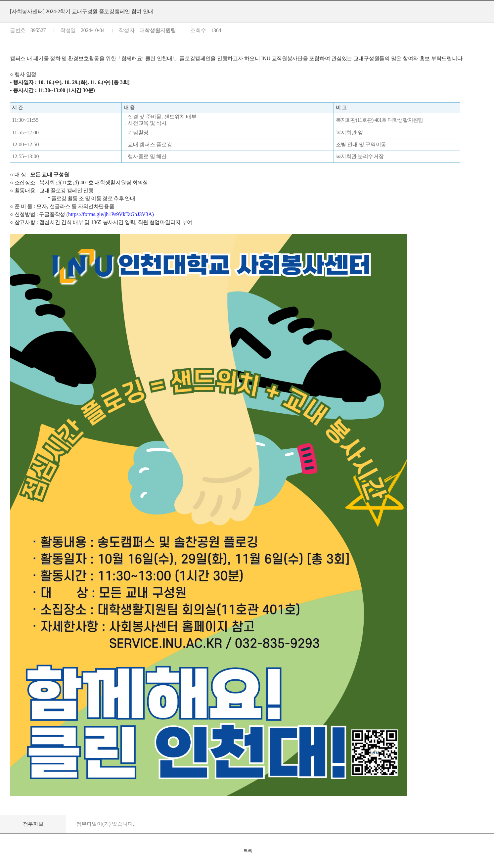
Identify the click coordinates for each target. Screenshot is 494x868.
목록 (248, 851)
